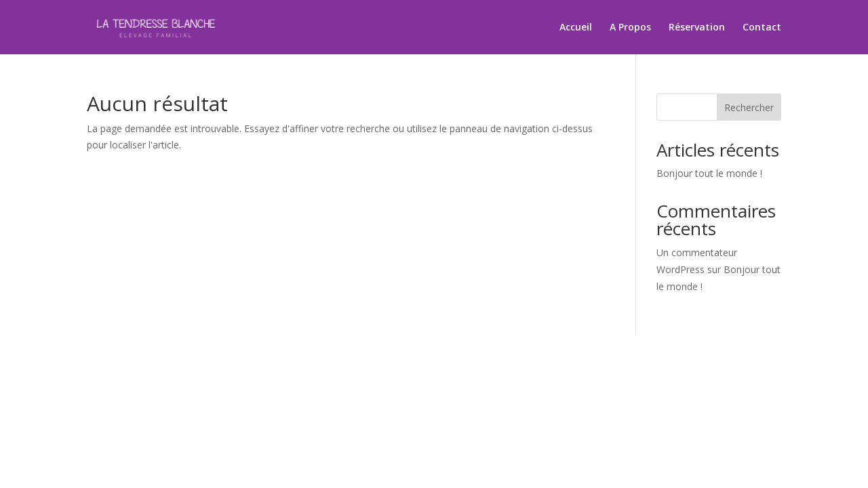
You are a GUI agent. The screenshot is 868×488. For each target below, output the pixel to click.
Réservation (697, 28)
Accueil (576, 28)
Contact (762, 28)
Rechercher (749, 107)
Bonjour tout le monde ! (709, 173)
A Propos (630, 28)
